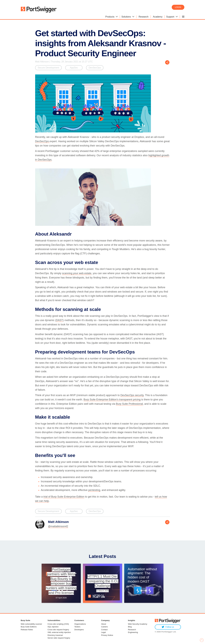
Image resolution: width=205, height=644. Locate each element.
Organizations (80, 624)
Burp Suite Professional (129, 404)
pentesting (94, 490)
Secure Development (48, 68)
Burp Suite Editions (29, 627)
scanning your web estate (77, 273)
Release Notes (27, 630)
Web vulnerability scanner (31, 624)
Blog (130, 627)
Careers (104, 627)
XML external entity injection (59, 632)
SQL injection (53, 627)
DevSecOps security (132, 395)
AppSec (74, 68)
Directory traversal (55, 635)
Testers (77, 627)
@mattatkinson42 (58, 526)
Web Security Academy (138, 624)
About (104, 624)
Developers (79, 630)
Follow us (168, 627)
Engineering (133, 632)
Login (178, 7)
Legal (103, 632)
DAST (60, 320)
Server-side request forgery (59, 638)
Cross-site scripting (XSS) (58, 624)
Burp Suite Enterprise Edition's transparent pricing (112, 400)
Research (132, 630)
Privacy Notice (107, 635)
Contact (104, 630)
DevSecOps (95, 68)
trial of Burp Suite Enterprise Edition (64, 497)
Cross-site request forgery (58, 630)
